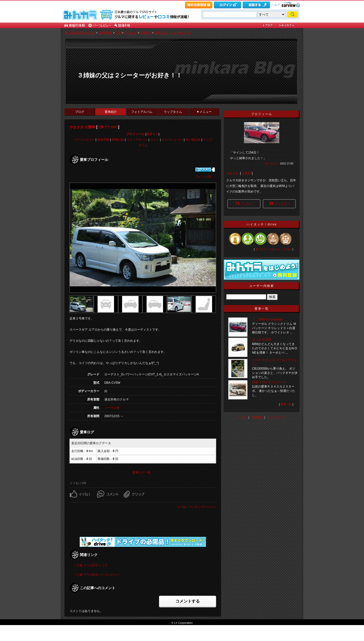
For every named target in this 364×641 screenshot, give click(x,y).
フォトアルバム (142, 112)
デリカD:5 (130, 33)
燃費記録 (118, 140)
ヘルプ (276, 5)
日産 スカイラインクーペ (269, 382)
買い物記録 (193, 140)
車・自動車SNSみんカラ (80, 33)
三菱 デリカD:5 (108, 127)
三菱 (118, 33)
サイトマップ (276, 417)
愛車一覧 (286, 404)
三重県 (246, 173)
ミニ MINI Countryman (267, 319)
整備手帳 (103, 140)
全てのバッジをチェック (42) (274, 249)
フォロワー (279, 204)
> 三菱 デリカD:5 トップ (91, 565)
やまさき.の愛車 (82, 127)
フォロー (244, 204)
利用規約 (257, 417)
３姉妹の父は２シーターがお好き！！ (130, 75)
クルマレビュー (172, 140)
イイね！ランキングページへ (196, 507)
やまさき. (233, 173)
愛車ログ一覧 (142, 473)
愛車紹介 (146, 33)
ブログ (80, 112)
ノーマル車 (112, 408)
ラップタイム (173, 112)
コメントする (188, 601)
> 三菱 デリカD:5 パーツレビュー (97, 575)
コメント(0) (203, 177)
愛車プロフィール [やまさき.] (172, 33)
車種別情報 (105, 33)
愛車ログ (152, 134)
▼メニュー (204, 112)
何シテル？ (271, 164)
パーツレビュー (84, 140)
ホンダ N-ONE (262, 340)
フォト (155, 140)
